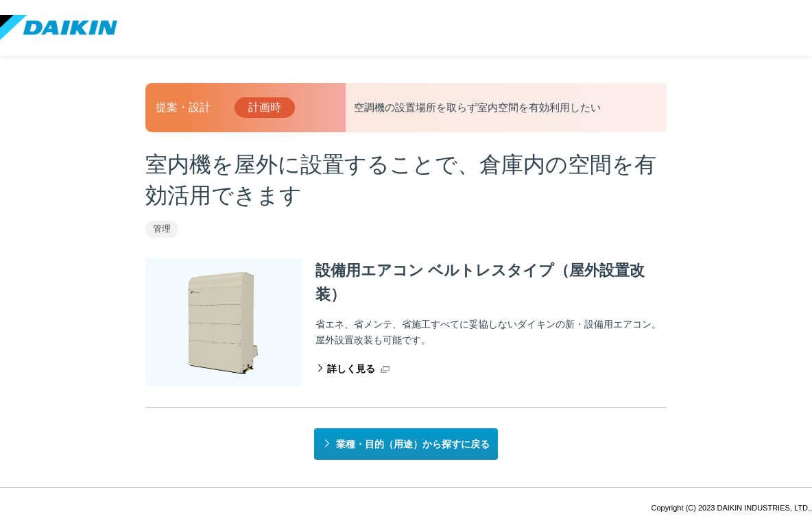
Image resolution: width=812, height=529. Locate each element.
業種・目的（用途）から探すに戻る (413, 444)
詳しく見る (351, 369)
